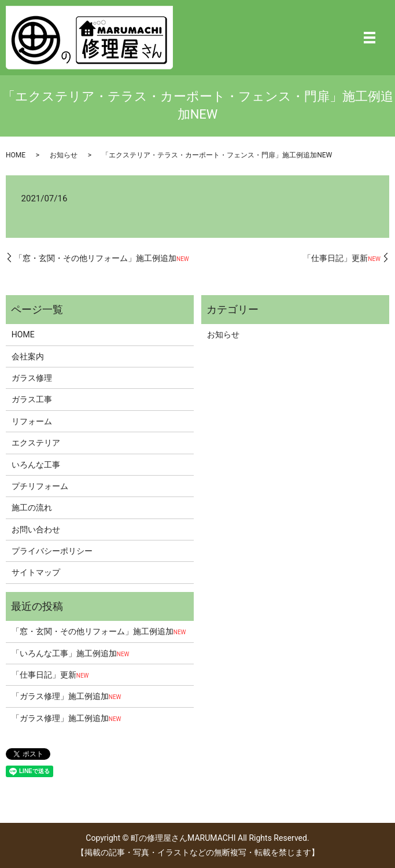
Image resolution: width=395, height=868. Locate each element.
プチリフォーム (40, 486)
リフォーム (32, 421)
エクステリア (36, 443)
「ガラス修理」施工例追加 (67, 696)
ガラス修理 (32, 378)
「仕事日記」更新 (342, 258)
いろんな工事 (36, 465)
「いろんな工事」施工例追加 (71, 653)
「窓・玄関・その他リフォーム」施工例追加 (102, 258)
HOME (16, 155)
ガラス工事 (32, 399)
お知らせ (64, 155)
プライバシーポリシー (52, 551)
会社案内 (28, 356)
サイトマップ (36, 572)
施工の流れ (32, 507)
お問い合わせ (36, 529)
